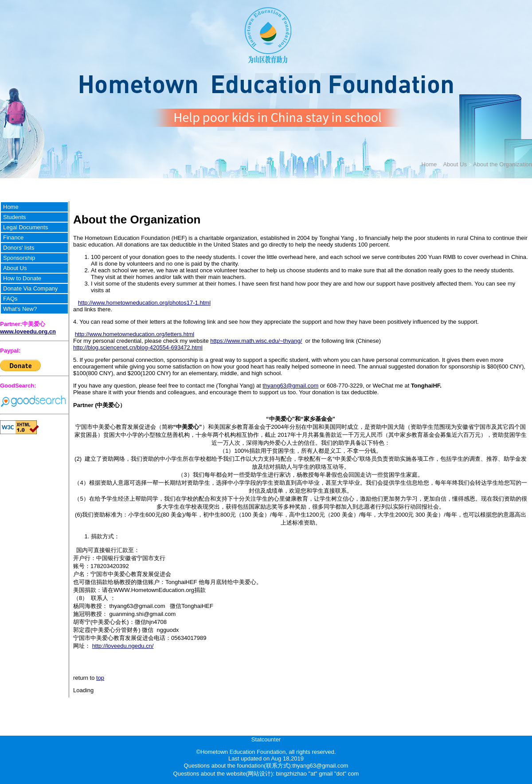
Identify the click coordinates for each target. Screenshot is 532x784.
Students (14, 217)
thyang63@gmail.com (290, 386)
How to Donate (22, 278)
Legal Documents (25, 227)
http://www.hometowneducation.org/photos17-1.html (144, 303)
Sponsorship (19, 258)
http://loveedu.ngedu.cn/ (123, 646)
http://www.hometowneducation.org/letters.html (135, 334)
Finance (13, 237)
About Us (455, 164)
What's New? (20, 309)
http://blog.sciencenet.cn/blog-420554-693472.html (138, 347)
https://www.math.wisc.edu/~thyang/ (256, 341)
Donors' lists (19, 248)
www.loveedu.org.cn (28, 331)
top (100, 678)
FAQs (10, 299)
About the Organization (503, 164)
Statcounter (266, 739)
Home (429, 164)
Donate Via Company (30, 288)
